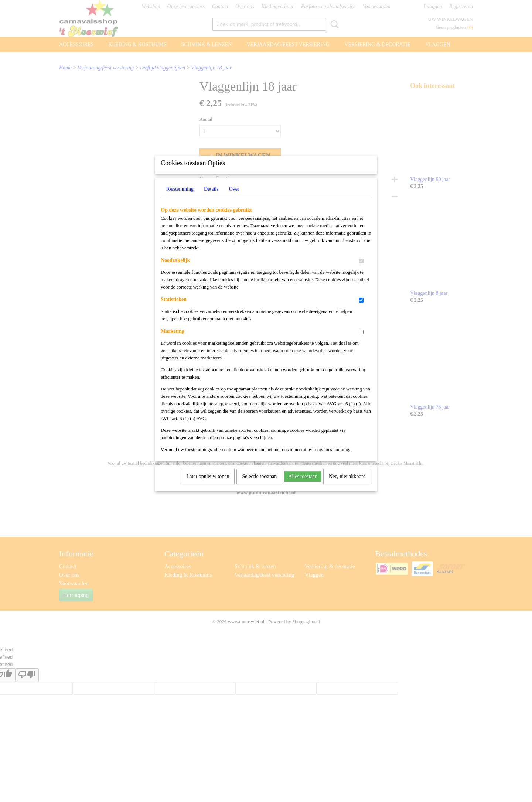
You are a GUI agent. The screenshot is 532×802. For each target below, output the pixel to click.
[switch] (361, 271)
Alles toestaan (303, 486)
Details (211, 199)
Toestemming (180, 199)
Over (234, 199)
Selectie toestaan (259, 486)
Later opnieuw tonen (208, 486)
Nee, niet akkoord (347, 486)
